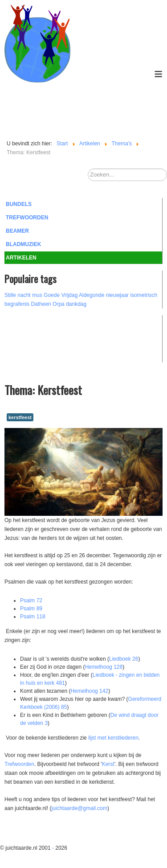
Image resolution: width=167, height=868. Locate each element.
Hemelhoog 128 (104, 667)
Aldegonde (92, 295)
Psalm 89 (31, 609)
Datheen (41, 304)
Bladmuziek (23, 244)
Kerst (108, 764)
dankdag (76, 304)
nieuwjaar (117, 295)
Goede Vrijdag (61, 295)
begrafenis (17, 304)
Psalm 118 (33, 617)
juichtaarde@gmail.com (79, 808)
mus (37, 295)
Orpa (59, 304)
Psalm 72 (31, 601)
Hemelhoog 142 (89, 691)
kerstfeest (20, 417)
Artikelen (21, 258)
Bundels (19, 204)
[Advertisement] (53, 337)
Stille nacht (18, 295)
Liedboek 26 (124, 659)
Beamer (17, 231)
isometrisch (144, 295)
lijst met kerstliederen (113, 738)
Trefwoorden (27, 218)
